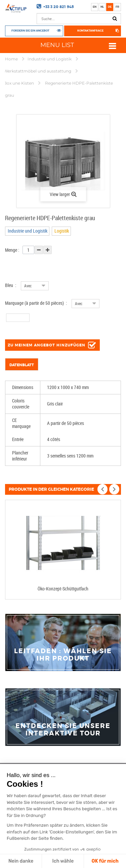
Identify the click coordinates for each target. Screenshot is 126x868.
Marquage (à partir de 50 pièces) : (36, 303)
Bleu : (11, 285)
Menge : (12, 250)
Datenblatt (22, 365)
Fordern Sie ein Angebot (30, 30)
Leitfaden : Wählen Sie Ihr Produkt (63, 655)
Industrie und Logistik (50, 59)
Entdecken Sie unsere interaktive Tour (63, 730)
